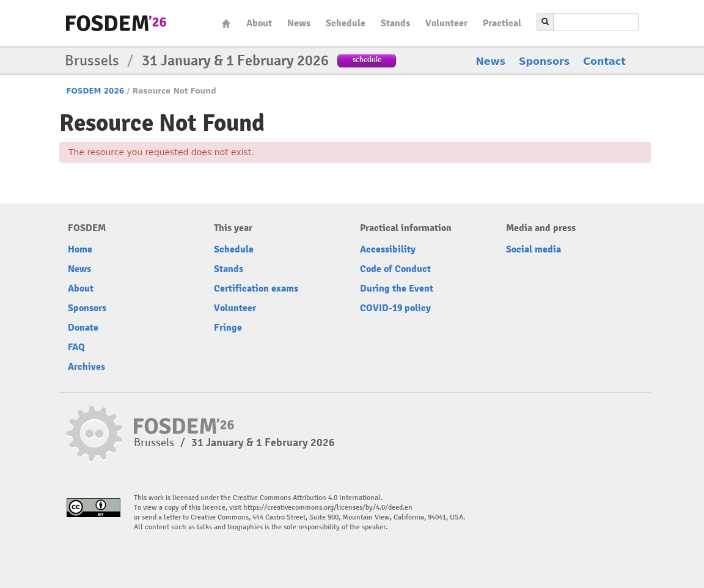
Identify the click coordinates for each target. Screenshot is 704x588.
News (299, 23)
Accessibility (388, 249)
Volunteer (446, 23)
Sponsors (544, 61)
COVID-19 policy (395, 308)
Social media (533, 249)
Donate (83, 328)
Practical (502, 23)
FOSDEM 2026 (95, 91)
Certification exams (256, 288)
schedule (367, 60)
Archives (86, 367)
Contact (604, 61)
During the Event (397, 288)
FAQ (76, 347)
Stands (395, 23)
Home (226, 24)
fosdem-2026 (116, 23)
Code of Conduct (395, 269)
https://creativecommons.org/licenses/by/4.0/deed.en (328, 508)
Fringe (228, 328)
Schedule (346, 23)
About (259, 23)
